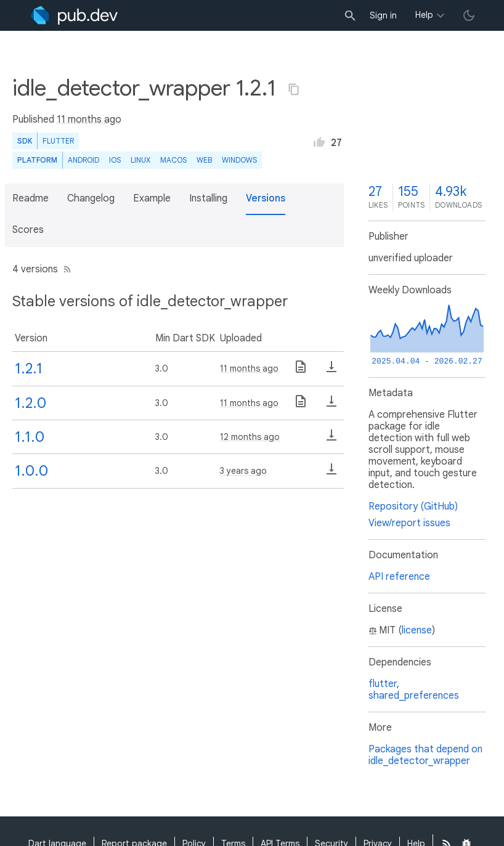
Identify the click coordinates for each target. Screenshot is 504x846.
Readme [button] (30, 198)
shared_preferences (414, 696)
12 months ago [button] (250, 437)
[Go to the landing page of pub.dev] (74, 15)
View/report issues (409, 523)
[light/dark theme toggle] (469, 15)
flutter (383, 684)
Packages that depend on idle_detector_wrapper (425, 755)
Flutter (58, 141)
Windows (239, 160)
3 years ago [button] (243, 471)
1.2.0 (30, 403)
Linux (140, 160)
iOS (115, 160)
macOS (173, 160)
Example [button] (152, 198)
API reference (399, 577)
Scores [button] (28, 230)
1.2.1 (29, 368)
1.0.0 (31, 471)
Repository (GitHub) (413, 506)
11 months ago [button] (89, 120)
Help (424, 15)
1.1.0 (30, 437)
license (417, 630)
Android (83, 160)
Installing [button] (208, 198)
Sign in (383, 15)
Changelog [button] (91, 198)
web (204, 160)
